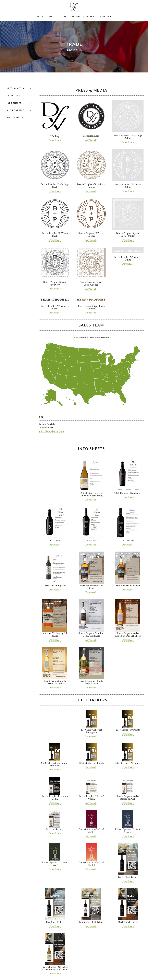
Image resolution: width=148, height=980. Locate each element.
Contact (106, 17)
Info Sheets (14, 103)
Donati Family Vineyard (74, 7)
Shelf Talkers (15, 110)
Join (63, 17)
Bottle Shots (15, 118)
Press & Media (15, 88)
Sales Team (14, 96)
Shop (40, 17)
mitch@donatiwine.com (52, 431)
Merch (91, 17)
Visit (52, 17)
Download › (55, 140)
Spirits (76, 17)
